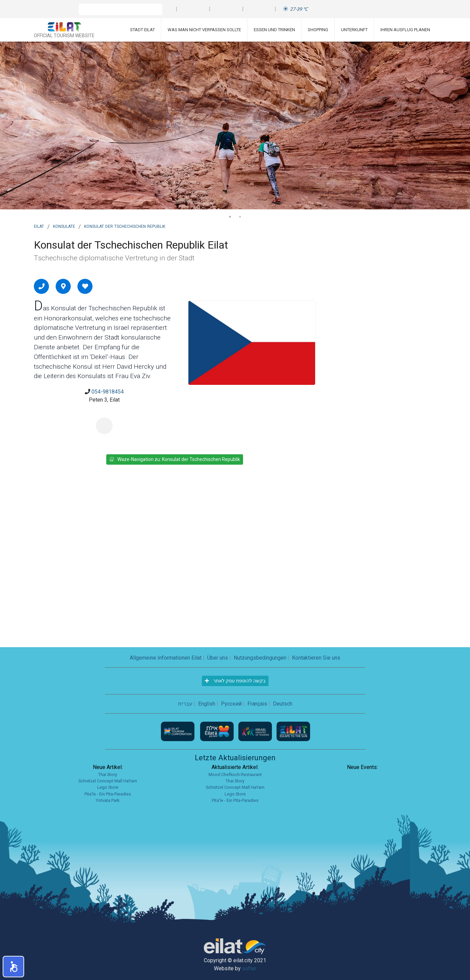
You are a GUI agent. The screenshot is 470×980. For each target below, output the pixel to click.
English (207, 704)
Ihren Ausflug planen (405, 30)
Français (257, 704)
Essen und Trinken (274, 30)
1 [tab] (230, 217)
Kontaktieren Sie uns (316, 658)
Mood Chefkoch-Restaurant (235, 775)
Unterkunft (354, 30)
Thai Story (108, 775)
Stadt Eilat (142, 30)
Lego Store (108, 787)
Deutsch (283, 704)
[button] (13, 967)
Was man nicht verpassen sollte (204, 30)
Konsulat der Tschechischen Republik (125, 226)
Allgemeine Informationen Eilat (166, 658)
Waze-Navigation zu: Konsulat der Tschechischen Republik (175, 459)
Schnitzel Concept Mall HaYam (108, 781)
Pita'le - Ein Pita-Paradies (108, 794)
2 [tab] (240, 217)
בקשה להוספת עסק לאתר (235, 681)
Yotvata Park (108, 800)
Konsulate (64, 226)
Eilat (39, 226)
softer (249, 968)
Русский (231, 704)
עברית (185, 704)
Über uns (218, 658)
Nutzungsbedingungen (260, 658)
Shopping (318, 30)
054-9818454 (108, 392)
